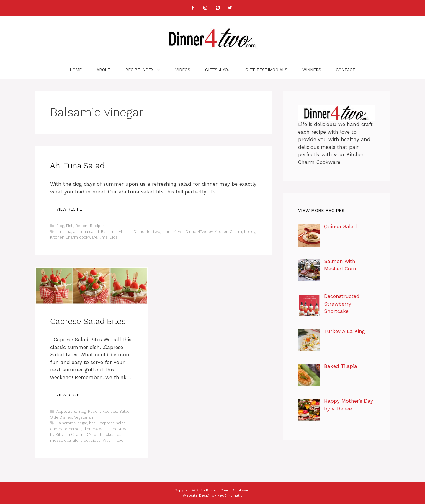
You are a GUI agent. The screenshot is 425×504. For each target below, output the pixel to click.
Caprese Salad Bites (88, 321)
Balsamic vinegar (116, 232)
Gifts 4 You (218, 70)
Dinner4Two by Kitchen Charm (214, 232)
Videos (183, 70)
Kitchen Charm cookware (74, 237)
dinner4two (173, 232)
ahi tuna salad (86, 232)
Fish (70, 226)
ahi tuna (64, 232)
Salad (124, 411)
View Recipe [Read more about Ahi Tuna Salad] (69, 209)
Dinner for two (147, 232)
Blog (60, 226)
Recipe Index (147, 70)
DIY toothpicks (99, 434)
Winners (312, 70)
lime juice (109, 237)
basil (93, 423)
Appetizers (66, 411)
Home (76, 70)
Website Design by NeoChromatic (212, 495)
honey (250, 232)
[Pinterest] (218, 8)
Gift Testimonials (266, 70)
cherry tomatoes (66, 429)
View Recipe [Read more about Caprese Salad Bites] (69, 395)
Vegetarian (84, 417)
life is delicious (87, 440)
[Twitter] (230, 8)
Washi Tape (113, 440)
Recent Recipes (90, 226)
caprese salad (113, 423)
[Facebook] (193, 8)
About (104, 70)
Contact (346, 70)
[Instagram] (205, 8)
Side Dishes (61, 417)
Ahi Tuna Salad (77, 166)
